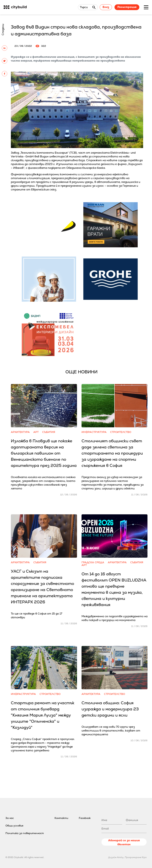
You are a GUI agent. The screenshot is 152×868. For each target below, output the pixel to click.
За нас (10, 818)
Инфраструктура (94, 432)
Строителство (121, 432)
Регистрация (127, 7)
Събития (49, 432)
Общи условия (14, 826)
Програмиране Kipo (136, 857)
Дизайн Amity (116, 857)
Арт (36, 432)
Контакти (61, 818)
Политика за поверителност (25, 833)
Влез (106, 7)
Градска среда (93, 562)
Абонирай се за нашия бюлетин (124, 842)
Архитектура (20, 432)
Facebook (85, 818)
